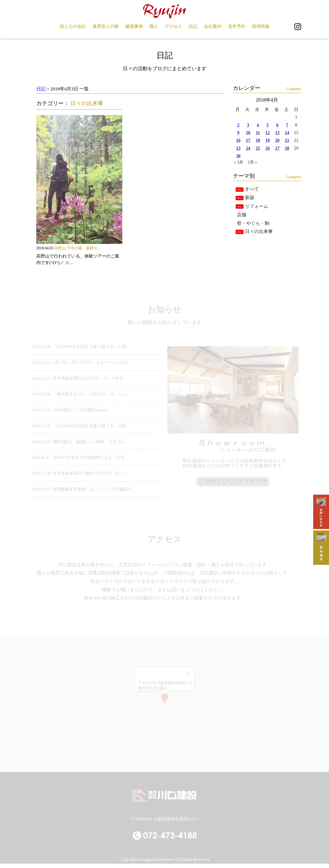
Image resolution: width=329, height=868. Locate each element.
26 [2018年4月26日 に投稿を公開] (268, 148)
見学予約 (237, 26)
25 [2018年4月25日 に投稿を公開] (258, 148)
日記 (193, 26)
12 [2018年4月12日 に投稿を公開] (268, 133)
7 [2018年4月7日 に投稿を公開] (287, 125)
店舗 (242, 215)
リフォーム (257, 206)
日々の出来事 (87, 103)
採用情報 (261, 26)
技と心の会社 (73, 26)
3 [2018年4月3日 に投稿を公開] (248, 125)
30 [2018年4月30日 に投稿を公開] (238, 156)
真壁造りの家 (106, 26)
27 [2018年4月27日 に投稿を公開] (277, 148)
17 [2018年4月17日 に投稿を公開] (248, 140)
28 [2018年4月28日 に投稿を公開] (287, 148)
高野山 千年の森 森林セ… (78, 248)
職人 (154, 26)
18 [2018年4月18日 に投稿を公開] (258, 140)
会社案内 (213, 26)
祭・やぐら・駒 (253, 223)
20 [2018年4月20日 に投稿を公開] (277, 140)
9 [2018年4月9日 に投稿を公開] (238, 133)
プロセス (173, 26)
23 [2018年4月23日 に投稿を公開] (238, 148)
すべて (252, 189)
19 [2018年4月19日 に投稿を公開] (268, 140)
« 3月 (239, 162)
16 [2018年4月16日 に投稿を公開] (238, 140)
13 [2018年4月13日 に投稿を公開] (277, 133)
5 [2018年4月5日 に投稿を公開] (268, 125)
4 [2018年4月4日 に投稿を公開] (258, 125)
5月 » (253, 162)
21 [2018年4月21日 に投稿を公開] (287, 140)
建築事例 (134, 26)
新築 (250, 198)
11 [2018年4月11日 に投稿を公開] (258, 133)
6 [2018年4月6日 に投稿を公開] (277, 125)
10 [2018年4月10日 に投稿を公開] (248, 133)
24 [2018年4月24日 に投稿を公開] (248, 148)
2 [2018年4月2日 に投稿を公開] (238, 125)
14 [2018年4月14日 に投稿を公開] (287, 133)
